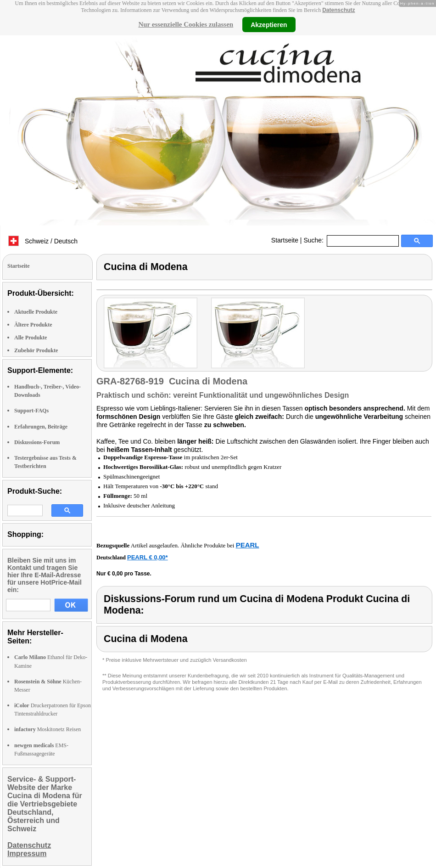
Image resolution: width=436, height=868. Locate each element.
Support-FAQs (31, 411)
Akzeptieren (269, 24)
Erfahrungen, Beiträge (41, 427)
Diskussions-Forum (37, 442)
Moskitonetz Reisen (48, 729)
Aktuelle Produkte (36, 312)
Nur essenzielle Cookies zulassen (186, 24)
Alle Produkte (31, 338)
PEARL (248, 545)
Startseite (285, 240)
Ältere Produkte (33, 325)
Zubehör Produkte (36, 350)
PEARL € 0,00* (148, 557)
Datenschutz (338, 10)
